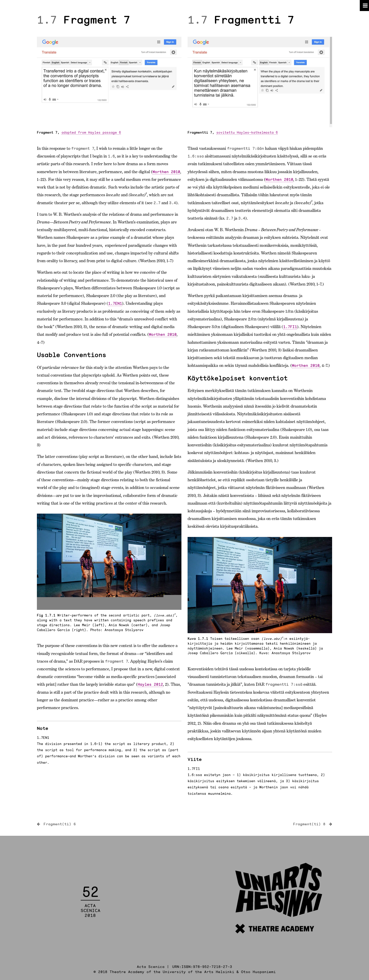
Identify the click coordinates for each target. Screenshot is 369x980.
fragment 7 (83, 148)
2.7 (157, 203)
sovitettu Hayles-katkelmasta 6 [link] (247, 133)
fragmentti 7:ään (245, 148)
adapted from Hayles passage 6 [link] (91, 133)
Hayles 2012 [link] (150, 684)
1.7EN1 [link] (115, 303)
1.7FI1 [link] (290, 327)
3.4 (173, 203)
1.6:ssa (196, 156)
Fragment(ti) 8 (309, 824)
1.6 (111, 156)
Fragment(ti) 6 (60, 824)
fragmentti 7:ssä (284, 684)
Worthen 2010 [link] (166, 172)
